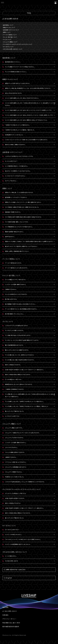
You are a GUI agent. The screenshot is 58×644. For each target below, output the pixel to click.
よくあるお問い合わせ (10, 611)
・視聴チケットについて (9, 28)
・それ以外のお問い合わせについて (12, 49)
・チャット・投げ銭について (10, 37)
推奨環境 (5, 607)
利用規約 (5, 615)
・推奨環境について (8, 25)
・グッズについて (7, 40)
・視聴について (7, 32)
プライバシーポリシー (9, 619)
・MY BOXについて (8, 47)
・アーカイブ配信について (10, 35)
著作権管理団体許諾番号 (11, 627)
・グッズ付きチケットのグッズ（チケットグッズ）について (17, 44)
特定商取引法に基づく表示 (11, 623)
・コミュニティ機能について (10, 42)
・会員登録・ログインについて (11, 30)
